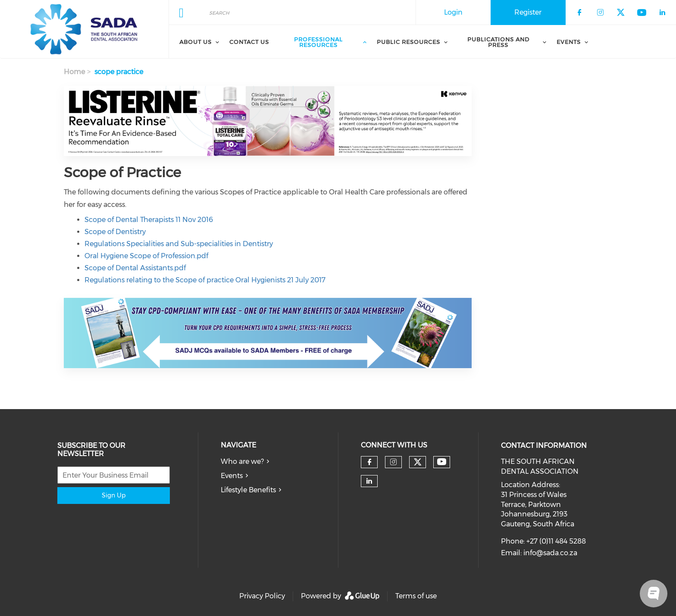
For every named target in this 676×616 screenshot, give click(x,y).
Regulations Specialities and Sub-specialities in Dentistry (179, 244)
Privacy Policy (262, 596)
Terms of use (416, 596)
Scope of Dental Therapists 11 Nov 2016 (149, 220)
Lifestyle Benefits (248, 490)
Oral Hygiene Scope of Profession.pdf (146, 256)
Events (232, 476)
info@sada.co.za (550, 553)
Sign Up (114, 495)
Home (74, 72)
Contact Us (249, 42)
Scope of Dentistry (115, 232)
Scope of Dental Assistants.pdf (135, 268)
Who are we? (242, 461)
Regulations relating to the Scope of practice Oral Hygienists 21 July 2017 (205, 280)
